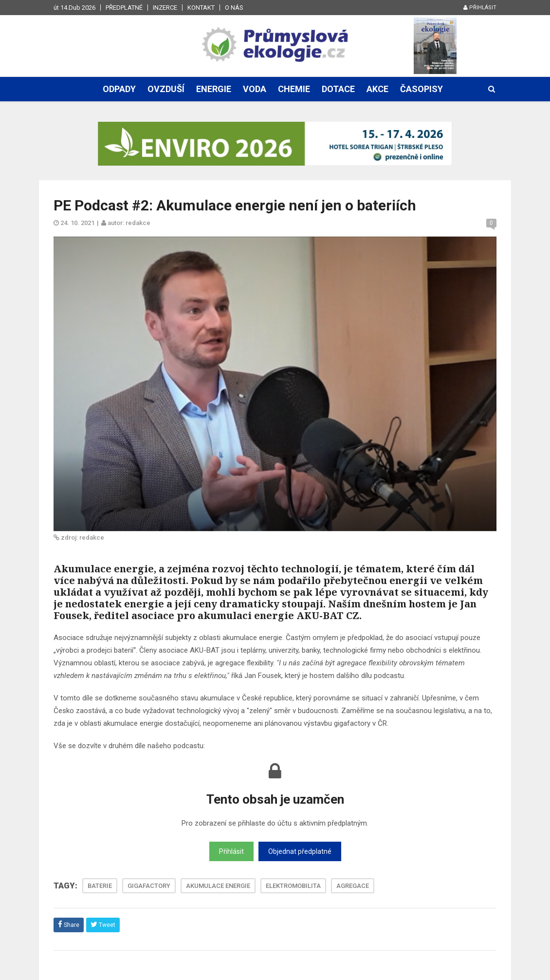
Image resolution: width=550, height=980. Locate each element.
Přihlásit (480, 8)
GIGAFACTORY (149, 886)
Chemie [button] (294, 89)
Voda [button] (255, 89)
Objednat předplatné (300, 851)
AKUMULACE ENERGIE (218, 886)
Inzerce (165, 8)
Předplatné (124, 8)
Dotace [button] (338, 89)
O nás (234, 8)
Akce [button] (377, 89)
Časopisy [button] (422, 89)
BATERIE (100, 886)
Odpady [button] (119, 89)
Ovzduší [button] (166, 89)
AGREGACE (353, 886)
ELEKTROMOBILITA (293, 886)
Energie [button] (214, 89)
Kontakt (201, 8)
